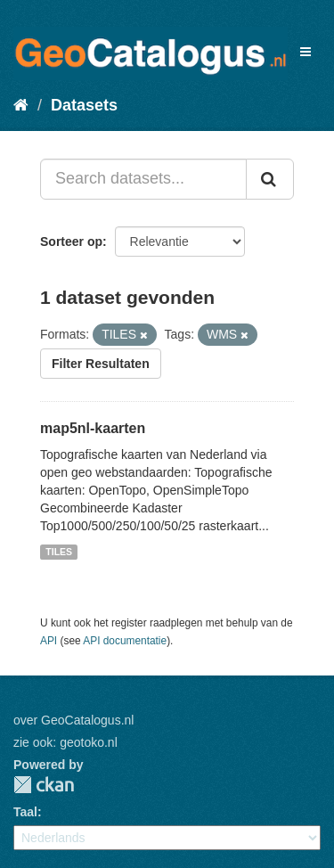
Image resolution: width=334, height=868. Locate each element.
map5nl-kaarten (93, 428)
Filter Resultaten (101, 364)
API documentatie (125, 641)
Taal (25, 812)
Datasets (84, 105)
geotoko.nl (89, 742)
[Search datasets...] (143, 179)
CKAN (44, 785)
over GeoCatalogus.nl (73, 720)
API (49, 641)
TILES (59, 552)
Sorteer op (71, 242)
